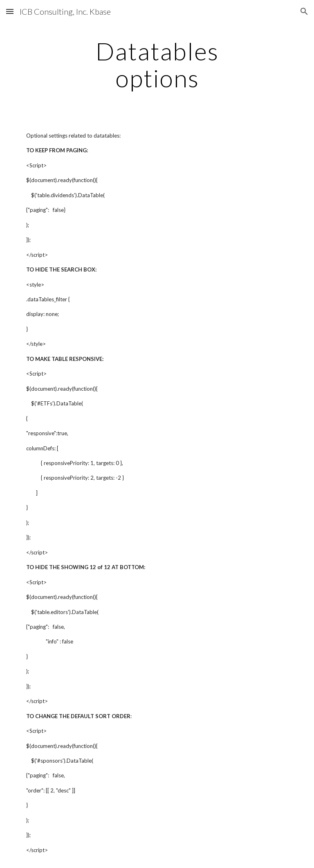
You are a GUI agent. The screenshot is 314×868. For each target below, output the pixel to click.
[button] (10, 11)
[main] (157, 65)
